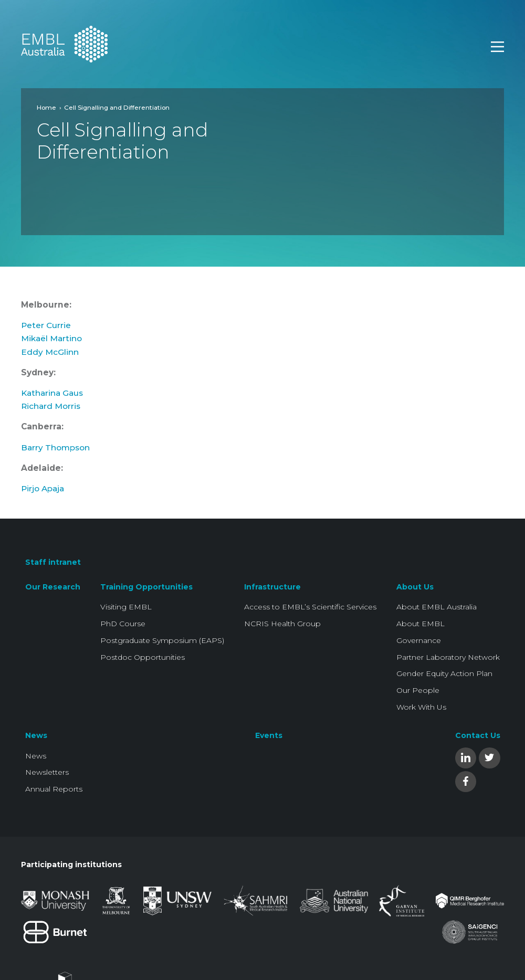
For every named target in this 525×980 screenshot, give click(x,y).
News (36, 735)
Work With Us (421, 707)
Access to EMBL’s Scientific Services (310, 607)
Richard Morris (51, 406)
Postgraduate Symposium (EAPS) (162, 640)
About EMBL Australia (437, 607)
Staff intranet (53, 562)
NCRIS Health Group (282, 624)
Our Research (53, 587)
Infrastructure (272, 587)
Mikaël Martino (51, 338)
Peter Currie (46, 325)
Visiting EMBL (126, 607)
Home (46, 107)
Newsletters (47, 772)
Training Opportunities (146, 587)
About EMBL (421, 624)
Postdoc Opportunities (143, 657)
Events (269, 735)
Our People (418, 690)
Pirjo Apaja (43, 488)
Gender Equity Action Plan (444, 673)
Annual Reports (54, 789)
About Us (415, 587)
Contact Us (478, 735)
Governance (419, 640)
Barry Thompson (55, 447)
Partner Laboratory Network (448, 657)
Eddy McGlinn (50, 352)
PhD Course (123, 624)
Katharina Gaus (52, 393)
